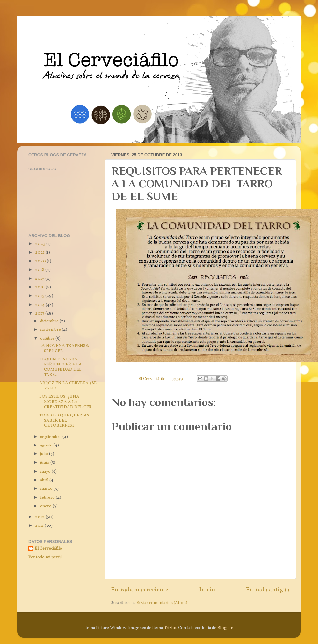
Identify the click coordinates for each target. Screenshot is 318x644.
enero (46, 506)
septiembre (51, 437)
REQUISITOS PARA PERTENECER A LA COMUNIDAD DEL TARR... (61, 367)
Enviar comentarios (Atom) (162, 603)
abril (45, 480)
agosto (47, 445)
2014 (40, 305)
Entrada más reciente (140, 590)
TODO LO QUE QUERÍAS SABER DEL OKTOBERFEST (64, 420)
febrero (48, 498)
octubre (48, 339)
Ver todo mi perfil (45, 557)
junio (45, 463)
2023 (41, 244)
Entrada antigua (268, 590)
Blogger (225, 628)
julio (45, 454)
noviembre (51, 330)
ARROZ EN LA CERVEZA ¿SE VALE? (68, 386)
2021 (40, 253)
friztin (170, 628)
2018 (40, 270)
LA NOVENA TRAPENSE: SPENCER (64, 348)
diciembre (50, 321)
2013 (40, 313)
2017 (40, 279)
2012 (40, 517)
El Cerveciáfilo (48, 549)
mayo (46, 471)
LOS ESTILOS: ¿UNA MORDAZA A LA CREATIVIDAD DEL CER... (67, 402)
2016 (40, 287)
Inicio (207, 590)
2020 (41, 261)
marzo (47, 489)
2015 (40, 296)
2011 (40, 526)
